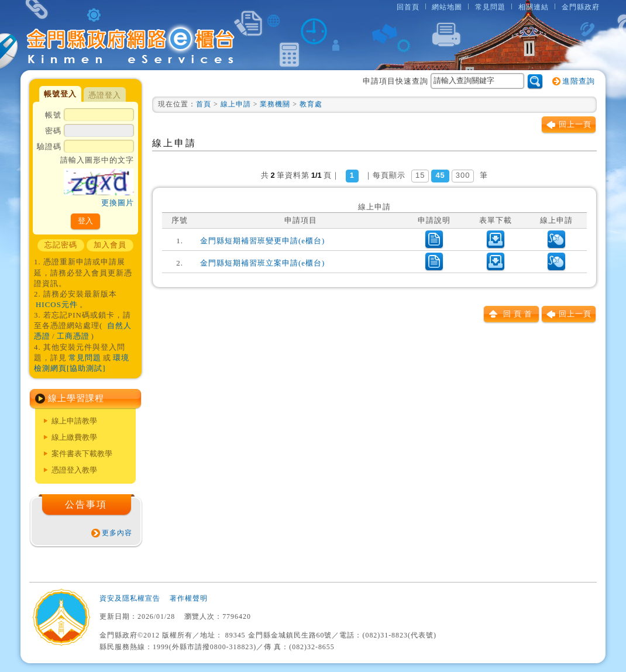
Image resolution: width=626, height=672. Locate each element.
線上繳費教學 (74, 437)
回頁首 (519, 314)
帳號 (90, 116)
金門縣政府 (581, 7)
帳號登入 (60, 94)
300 (463, 175)
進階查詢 (579, 81)
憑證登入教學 (74, 470)
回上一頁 (575, 124)
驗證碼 (85, 175)
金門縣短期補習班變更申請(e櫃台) (262, 241)
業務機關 (275, 104)
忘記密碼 (61, 245)
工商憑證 (73, 336)
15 (420, 175)
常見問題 (490, 7)
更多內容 (117, 533)
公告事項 (86, 504)
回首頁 (408, 7)
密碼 (90, 132)
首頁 (204, 104)
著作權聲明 (189, 598)
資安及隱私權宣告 (130, 598)
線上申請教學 (74, 421)
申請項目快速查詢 (443, 81)
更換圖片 (118, 203)
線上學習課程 (76, 398)
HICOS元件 (57, 304)
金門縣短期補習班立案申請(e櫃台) (262, 263)
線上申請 (236, 104)
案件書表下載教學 (82, 454)
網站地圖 (447, 7)
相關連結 (534, 7)
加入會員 (110, 245)
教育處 (311, 104)
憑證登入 (105, 95)
